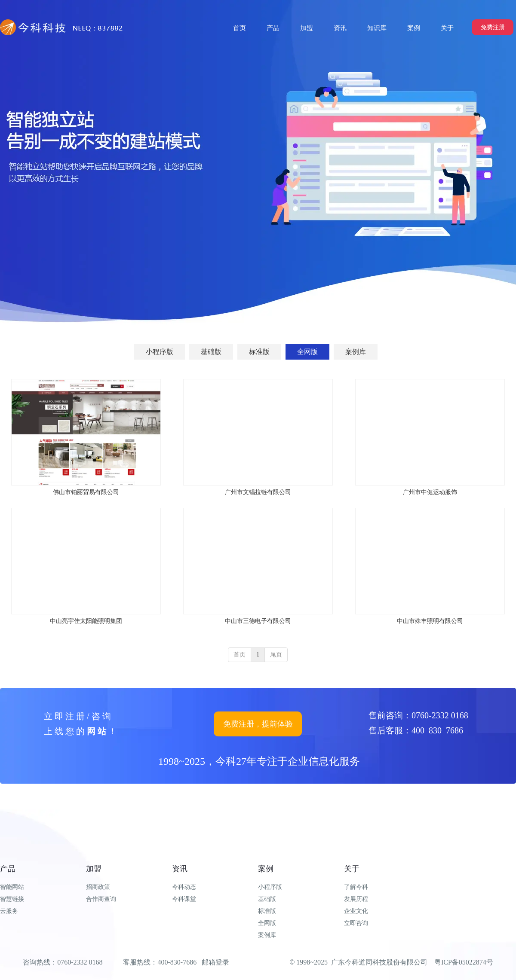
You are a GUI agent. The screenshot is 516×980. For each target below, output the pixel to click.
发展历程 (356, 899)
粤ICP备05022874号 (464, 962)
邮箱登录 (215, 962)
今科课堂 (184, 899)
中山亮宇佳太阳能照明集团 (86, 621)
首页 (240, 655)
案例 (266, 869)
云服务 (9, 911)
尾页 (276, 655)
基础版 (267, 899)
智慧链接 (12, 899)
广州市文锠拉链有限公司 (258, 492)
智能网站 (12, 887)
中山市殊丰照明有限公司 (430, 621)
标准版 (267, 911)
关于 (352, 869)
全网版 (267, 923)
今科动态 (184, 887)
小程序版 (270, 887)
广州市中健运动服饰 (430, 492)
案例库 (267, 935)
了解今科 (356, 887)
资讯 (180, 869)
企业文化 (356, 911)
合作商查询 (101, 899)
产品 (8, 869)
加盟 (94, 869)
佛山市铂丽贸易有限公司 (86, 492)
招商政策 (98, 887)
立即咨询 (356, 923)
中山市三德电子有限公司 (258, 621)
